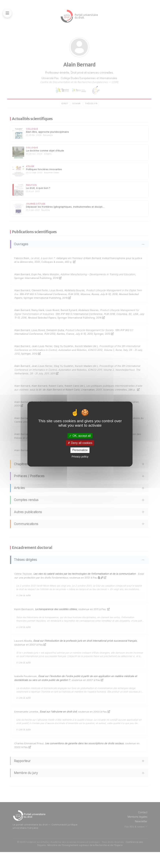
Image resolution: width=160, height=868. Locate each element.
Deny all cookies (80, 443)
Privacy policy (80, 456)
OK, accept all (80, 436)
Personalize (80, 450)
